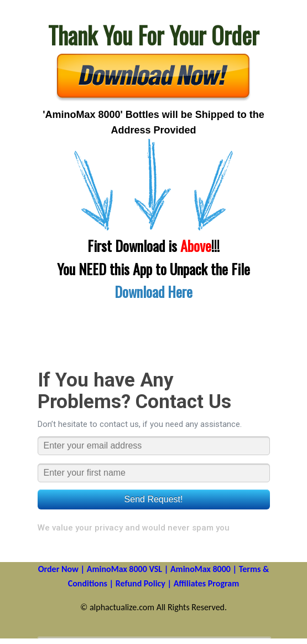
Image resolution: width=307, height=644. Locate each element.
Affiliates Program (207, 583)
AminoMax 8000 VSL (124, 569)
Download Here (153, 292)
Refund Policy (141, 583)
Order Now (58, 569)
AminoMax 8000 (201, 569)
